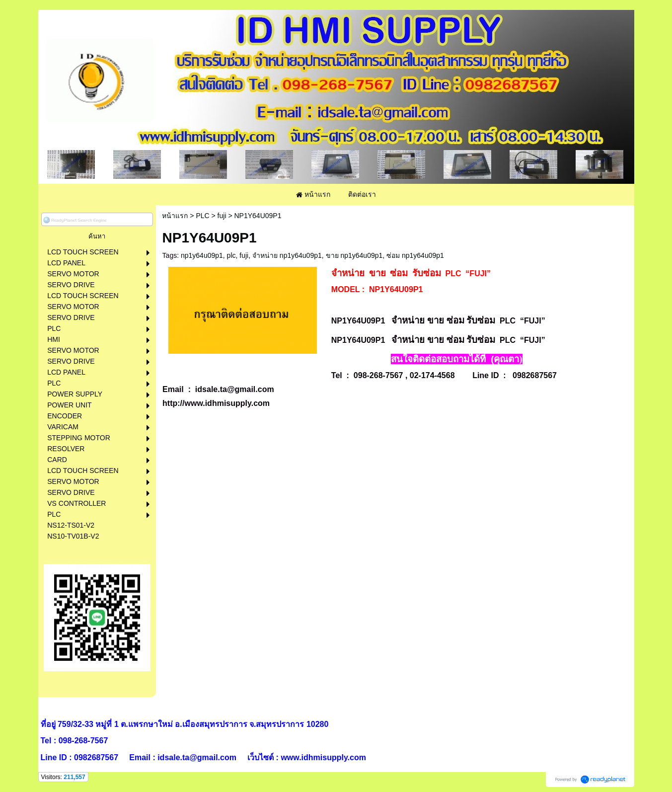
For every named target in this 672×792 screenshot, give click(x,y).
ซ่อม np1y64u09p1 (415, 255)
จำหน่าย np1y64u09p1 (287, 255)
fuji (222, 216)
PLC (202, 216)
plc (231, 255)
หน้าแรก (175, 216)
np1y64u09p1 (202, 255)
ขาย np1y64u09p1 (354, 255)
